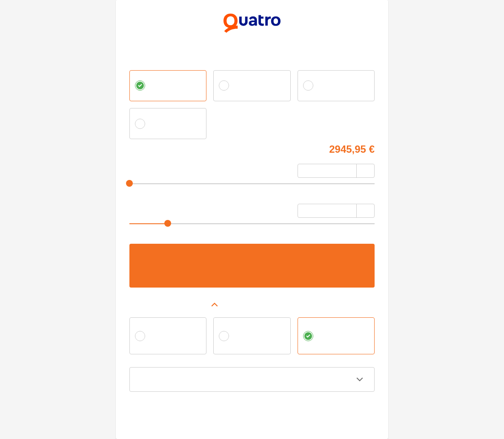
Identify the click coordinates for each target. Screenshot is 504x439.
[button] (252, 305)
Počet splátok (146, 208)
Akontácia (142, 168)
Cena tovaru (144, 148)
